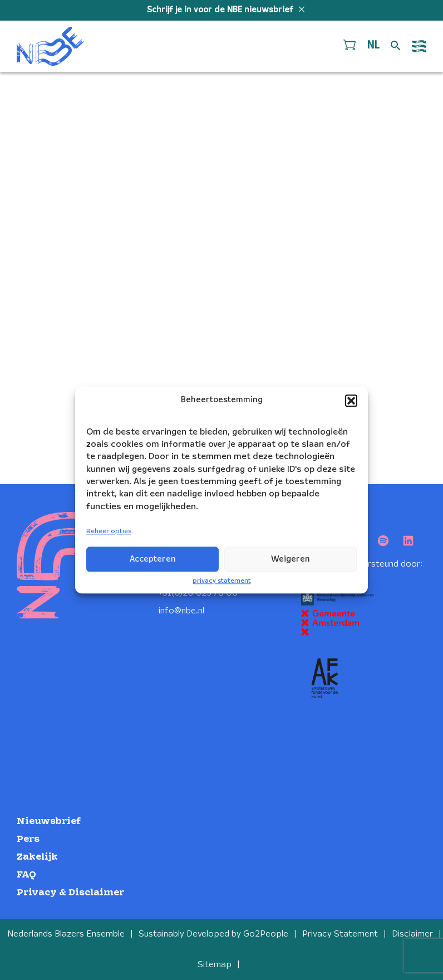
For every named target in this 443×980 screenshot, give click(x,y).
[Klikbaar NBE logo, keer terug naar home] (51, 46)
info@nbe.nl (181, 611)
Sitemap (215, 965)
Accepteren (153, 559)
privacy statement (222, 581)
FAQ (26, 875)
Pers (28, 839)
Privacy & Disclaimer (70, 893)
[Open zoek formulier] (396, 46)
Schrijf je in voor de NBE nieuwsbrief (221, 10)
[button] (351, 401)
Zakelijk (37, 857)
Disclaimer (412, 934)
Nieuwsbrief (49, 821)
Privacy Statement (340, 934)
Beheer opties (109, 532)
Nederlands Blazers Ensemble (66, 934)
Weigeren (291, 559)
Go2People (266, 934)
